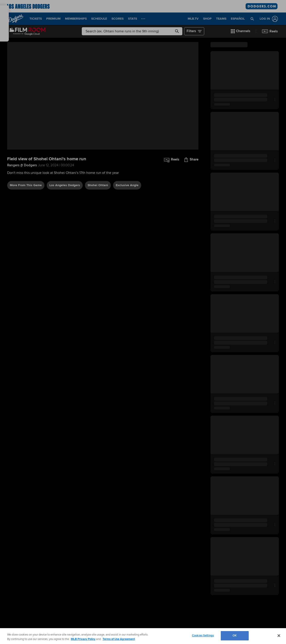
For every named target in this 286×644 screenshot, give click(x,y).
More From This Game (26, 185)
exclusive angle (127, 185)
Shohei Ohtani (98, 185)
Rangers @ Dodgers (22, 165)
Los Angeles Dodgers (65, 185)
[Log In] (268, 19)
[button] (252, 19)
